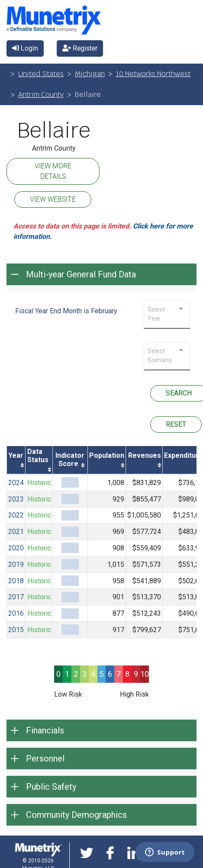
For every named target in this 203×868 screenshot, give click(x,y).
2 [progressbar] (76, 674)
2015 (16, 630)
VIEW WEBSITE (53, 199)
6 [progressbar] (110, 674)
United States (41, 74)
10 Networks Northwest (153, 74)
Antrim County (41, 95)
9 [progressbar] (136, 674)
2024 (16, 483)
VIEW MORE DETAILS (53, 171)
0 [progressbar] (58, 674)
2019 (16, 564)
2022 (16, 515)
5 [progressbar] (101, 674)
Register (80, 48)
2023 (16, 499)
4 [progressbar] (93, 674)
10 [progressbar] (145, 674)
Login (25, 48)
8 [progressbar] (127, 674)
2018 (16, 581)
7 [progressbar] (119, 674)
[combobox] (167, 314)
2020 (16, 548)
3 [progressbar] (84, 674)
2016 (16, 613)
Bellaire (54, 131)
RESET (176, 424)
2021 (16, 532)
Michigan (90, 74)
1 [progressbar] (67, 674)
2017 (16, 597)
